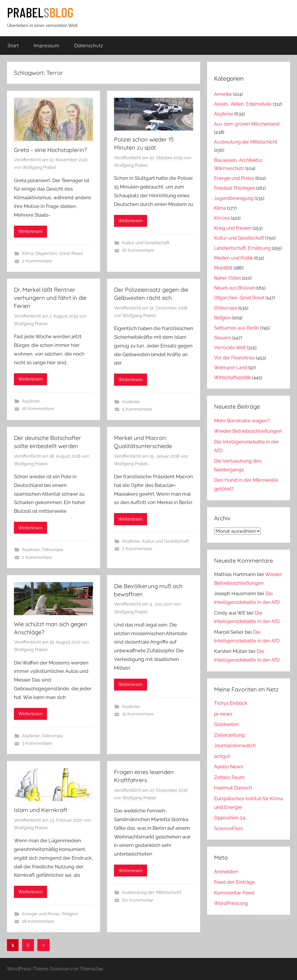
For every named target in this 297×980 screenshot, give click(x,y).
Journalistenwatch (235, 745)
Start (13, 45)
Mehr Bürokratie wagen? (242, 421)
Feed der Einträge (234, 882)
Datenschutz (89, 45)
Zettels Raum (229, 777)
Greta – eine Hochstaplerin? (50, 150)
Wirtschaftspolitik (232, 377)
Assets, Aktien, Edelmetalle (243, 104)
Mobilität (223, 268)
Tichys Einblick (231, 703)
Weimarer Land (231, 368)
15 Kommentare (138, 714)
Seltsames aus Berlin (236, 328)
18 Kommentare (38, 921)
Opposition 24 (230, 818)
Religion (70, 914)
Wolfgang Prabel (39, 167)
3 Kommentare (37, 743)
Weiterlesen (30, 231)
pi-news (223, 714)
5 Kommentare (137, 409)
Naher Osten (227, 278)
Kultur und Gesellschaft (146, 243)
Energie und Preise (41, 914)
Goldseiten (227, 724)
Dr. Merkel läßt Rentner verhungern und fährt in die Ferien (50, 298)
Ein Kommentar (138, 900)
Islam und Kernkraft (41, 810)
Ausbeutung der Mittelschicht (152, 892)
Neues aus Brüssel (234, 288)
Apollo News (229, 767)
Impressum (47, 45)
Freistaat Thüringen (234, 188)
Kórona (222, 218)
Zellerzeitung (229, 735)
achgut (222, 756)
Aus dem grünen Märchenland (247, 124)
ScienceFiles (228, 828)
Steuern (222, 338)
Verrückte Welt (230, 348)
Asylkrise (31, 401)
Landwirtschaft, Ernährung (242, 248)
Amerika (223, 94)
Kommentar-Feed (234, 893)
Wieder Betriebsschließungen (248, 431)
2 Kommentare (37, 261)
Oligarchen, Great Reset (59, 253)
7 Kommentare (137, 549)
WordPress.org (231, 903)
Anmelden (226, 872)
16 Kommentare (138, 250)
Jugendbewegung (234, 198)
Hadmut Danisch (233, 788)
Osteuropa (52, 550)
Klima (28, 253)
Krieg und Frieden (233, 228)
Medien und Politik (233, 258)
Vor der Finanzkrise (234, 358)
